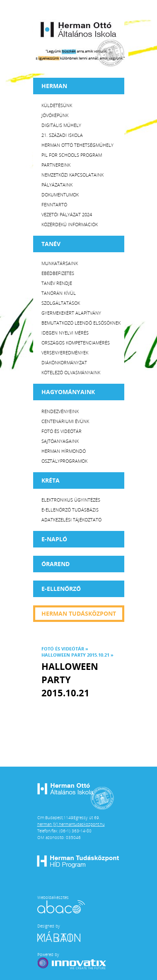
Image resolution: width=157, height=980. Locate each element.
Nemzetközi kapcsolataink (72, 175)
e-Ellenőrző (61, 589)
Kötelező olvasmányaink (71, 372)
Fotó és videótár (62, 431)
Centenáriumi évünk (65, 421)
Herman (54, 86)
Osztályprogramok (64, 461)
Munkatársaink (60, 263)
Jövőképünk (55, 115)
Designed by (64, 932)
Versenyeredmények (65, 353)
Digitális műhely (61, 125)
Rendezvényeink (60, 411)
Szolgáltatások (61, 303)
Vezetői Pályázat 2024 (67, 214)
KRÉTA (51, 480)
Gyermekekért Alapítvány (71, 313)
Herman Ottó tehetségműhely (77, 145)
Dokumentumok (60, 195)
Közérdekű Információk (70, 224)
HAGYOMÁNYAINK (68, 392)
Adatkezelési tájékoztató (71, 520)
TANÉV (51, 244)
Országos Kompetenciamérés (76, 343)
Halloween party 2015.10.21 (75, 655)
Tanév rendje (57, 283)
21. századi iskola (62, 135)
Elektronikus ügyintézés (71, 500)
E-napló (54, 539)
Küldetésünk (57, 105)
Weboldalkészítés (61, 904)
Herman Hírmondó (64, 451)
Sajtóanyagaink (60, 441)
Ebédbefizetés (58, 273)
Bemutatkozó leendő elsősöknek (81, 323)
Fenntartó (54, 204)
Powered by (72, 961)
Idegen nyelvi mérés (65, 333)
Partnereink (56, 165)
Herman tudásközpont (79, 613)
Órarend (56, 564)
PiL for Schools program (72, 155)
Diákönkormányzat (64, 362)
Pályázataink (57, 185)
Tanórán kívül (59, 293)
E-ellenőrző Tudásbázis (70, 510)
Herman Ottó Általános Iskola (79, 29)
